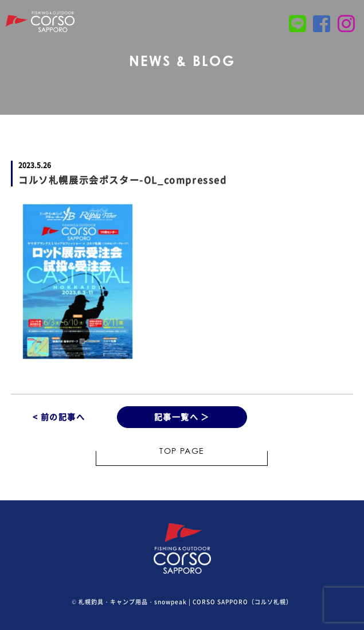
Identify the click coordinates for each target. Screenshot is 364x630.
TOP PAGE (182, 452)
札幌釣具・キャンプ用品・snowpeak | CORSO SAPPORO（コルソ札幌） (185, 602)
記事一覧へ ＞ (182, 417)
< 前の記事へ (59, 417)
